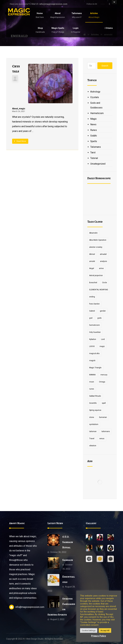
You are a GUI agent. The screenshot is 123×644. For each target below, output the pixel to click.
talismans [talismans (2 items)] (106, 431)
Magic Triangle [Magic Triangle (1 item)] (95, 368)
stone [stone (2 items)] (92, 417)
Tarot (93, 153)
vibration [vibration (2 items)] (93, 446)
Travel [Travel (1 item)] (92, 439)
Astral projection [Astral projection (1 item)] (96, 275)
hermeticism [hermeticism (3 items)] (95, 325)
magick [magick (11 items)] (92, 361)
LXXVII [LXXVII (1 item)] (92, 346)
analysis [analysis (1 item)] (104, 261)
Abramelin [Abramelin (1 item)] (93, 233)
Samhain (68, 560)
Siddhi (94, 136)
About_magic (19, 109)
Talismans (96, 147)
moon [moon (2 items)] (92, 382)
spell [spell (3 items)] (104, 403)
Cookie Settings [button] (89, 630)
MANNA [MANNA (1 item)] (92, 375)
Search (105, 66)
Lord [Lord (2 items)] (103, 339)
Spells (94, 141)
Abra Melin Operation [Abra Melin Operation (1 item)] (98, 240)
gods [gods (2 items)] (99, 318)
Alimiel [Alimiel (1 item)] (92, 254)
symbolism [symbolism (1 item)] (94, 424)
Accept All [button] (105, 630)
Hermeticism (97, 113)
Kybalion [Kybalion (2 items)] (93, 339)
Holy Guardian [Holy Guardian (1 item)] (95, 332)
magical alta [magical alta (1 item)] (94, 353)
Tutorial (94, 158)
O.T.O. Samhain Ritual (68, 542)
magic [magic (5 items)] (102, 346)
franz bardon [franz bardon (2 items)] (94, 304)
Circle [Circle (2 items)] (104, 283)
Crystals (95, 97)
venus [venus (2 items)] (102, 439)
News (93, 124)
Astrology (95, 92)
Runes (94, 130)
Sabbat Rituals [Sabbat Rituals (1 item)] (95, 396)
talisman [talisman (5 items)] (93, 431)
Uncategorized (98, 164)
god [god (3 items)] (91, 318)
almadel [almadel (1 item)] (103, 254)
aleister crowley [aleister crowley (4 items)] (96, 247)
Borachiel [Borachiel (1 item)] (93, 283)
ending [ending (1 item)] (92, 297)
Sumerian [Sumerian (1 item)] (103, 417)
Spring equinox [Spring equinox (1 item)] (95, 410)
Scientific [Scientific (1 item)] (93, 403)
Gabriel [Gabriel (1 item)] (92, 311)
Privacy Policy (99, 636)
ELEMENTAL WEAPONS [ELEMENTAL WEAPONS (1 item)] (99, 290)
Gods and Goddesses (96, 105)
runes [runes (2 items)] (92, 389)
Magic (93, 119)
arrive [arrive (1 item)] (101, 268)
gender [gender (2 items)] (103, 311)
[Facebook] (109, 4)
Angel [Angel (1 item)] (92, 268)
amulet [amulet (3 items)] (92, 261)
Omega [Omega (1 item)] (102, 382)
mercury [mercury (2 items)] (104, 375)
